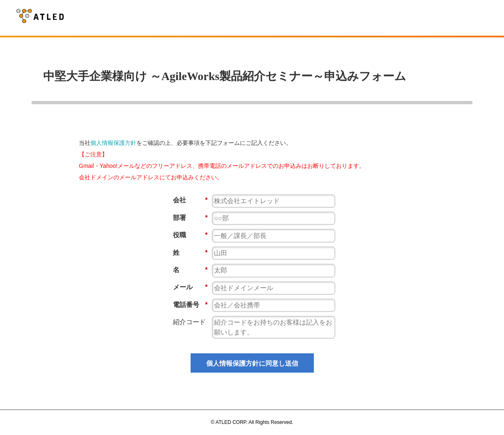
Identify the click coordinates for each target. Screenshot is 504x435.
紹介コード (189, 322)
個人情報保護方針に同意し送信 (252, 363)
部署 (190, 218)
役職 (190, 235)
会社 (190, 200)
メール (190, 287)
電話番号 (190, 305)
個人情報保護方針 (113, 143)
